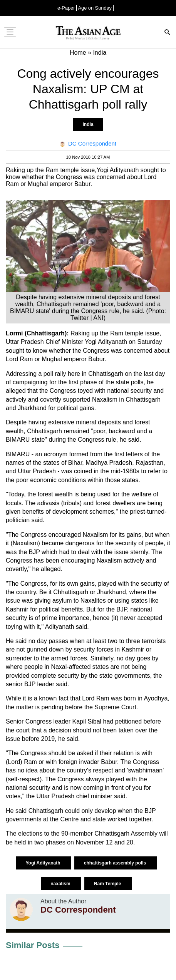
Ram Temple (108, 884)
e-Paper (66, 8)
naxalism (61, 884)
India (88, 124)
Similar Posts (33, 945)
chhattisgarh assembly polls (116, 863)
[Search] (168, 33)
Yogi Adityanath (43, 863)
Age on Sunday (95, 8)
